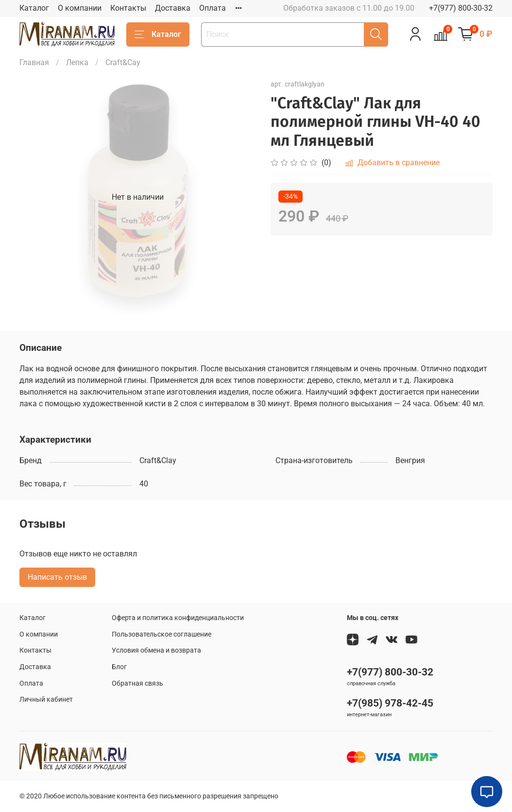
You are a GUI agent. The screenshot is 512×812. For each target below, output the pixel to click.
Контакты (128, 8)
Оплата (213, 8)
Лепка (77, 62)
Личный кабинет (46, 700)
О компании (80, 8)
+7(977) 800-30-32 (461, 8)
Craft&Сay (123, 62)
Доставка (173, 8)
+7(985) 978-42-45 (390, 703)
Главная (34, 62)
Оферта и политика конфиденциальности (178, 618)
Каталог (34, 8)
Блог (119, 667)
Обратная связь (137, 683)
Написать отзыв (57, 577)
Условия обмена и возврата (156, 650)
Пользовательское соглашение (162, 634)
